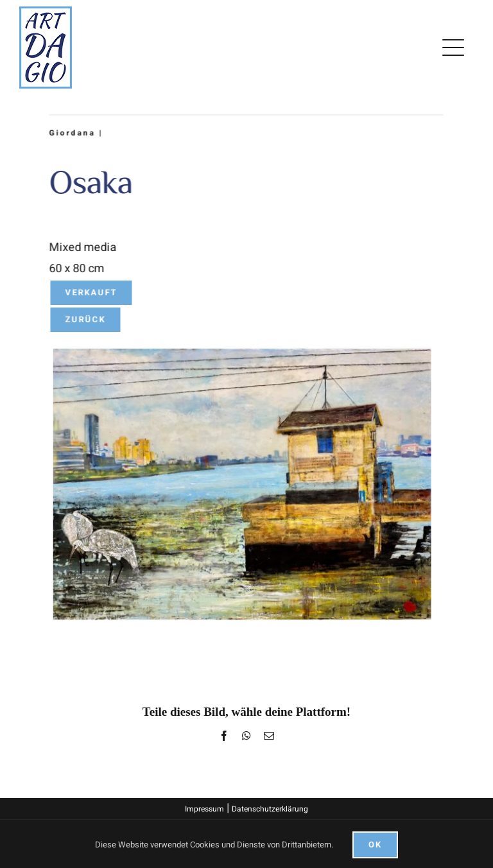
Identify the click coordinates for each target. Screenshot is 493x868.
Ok (375, 845)
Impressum (204, 809)
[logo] (46, 12)
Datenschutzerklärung (270, 809)
